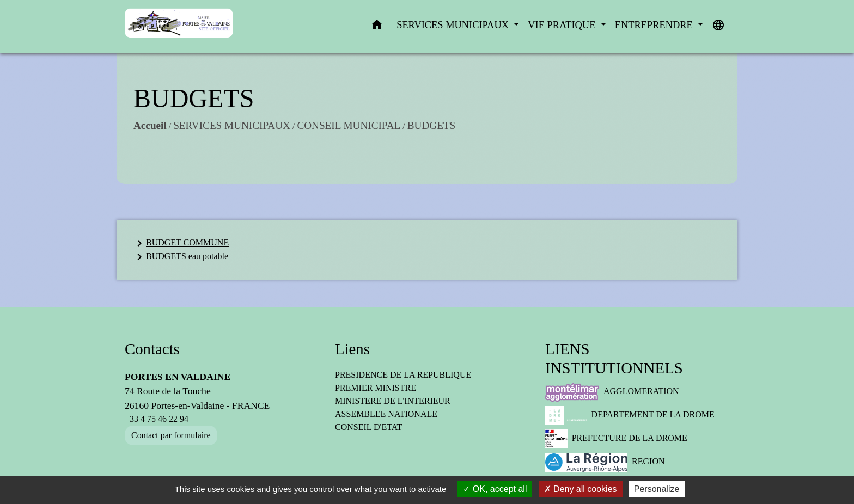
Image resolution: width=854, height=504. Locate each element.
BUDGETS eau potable (181, 257)
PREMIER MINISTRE (376, 388)
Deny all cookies (581, 489)
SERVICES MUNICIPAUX (232, 125)
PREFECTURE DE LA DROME (616, 439)
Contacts (152, 349)
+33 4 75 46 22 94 (157, 419)
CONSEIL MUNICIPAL (349, 125)
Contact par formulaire (171, 435)
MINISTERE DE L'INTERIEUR (393, 401)
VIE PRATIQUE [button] (563, 25)
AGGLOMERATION (612, 392)
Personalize (657, 489)
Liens (352, 349)
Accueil (150, 125)
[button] (377, 27)
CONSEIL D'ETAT (368, 427)
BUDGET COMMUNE (181, 243)
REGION (605, 462)
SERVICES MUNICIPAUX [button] (454, 25)
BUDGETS (431, 125)
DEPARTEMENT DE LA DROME (630, 416)
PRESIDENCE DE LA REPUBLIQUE (403, 375)
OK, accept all (495, 489)
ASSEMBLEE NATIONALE (386, 414)
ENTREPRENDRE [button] (655, 25)
